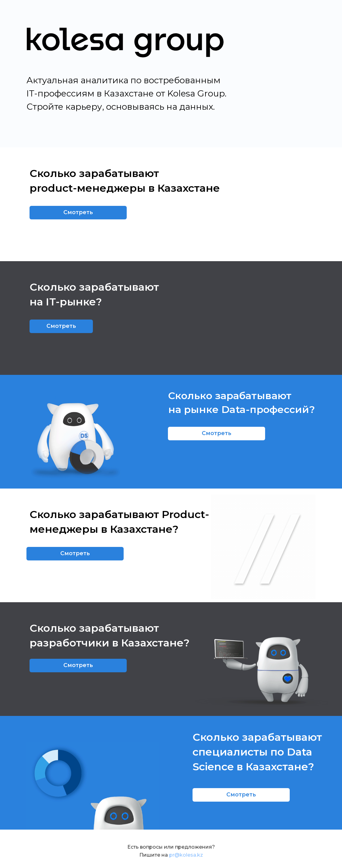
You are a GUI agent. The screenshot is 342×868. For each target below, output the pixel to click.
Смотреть (78, 212)
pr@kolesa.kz (186, 855)
